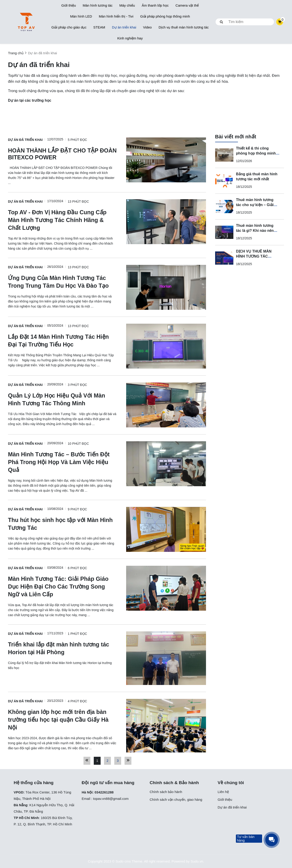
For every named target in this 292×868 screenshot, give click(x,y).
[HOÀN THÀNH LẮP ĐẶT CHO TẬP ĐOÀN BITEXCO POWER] (63, 154)
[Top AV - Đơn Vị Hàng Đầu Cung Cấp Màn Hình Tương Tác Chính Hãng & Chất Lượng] (63, 220)
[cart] (280, 22)
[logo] (26, 22)
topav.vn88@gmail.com (111, 799)
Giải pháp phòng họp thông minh (165, 16)
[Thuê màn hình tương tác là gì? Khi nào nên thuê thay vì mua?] (224, 232)
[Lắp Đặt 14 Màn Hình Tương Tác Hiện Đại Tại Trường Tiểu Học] (63, 340)
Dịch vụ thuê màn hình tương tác (184, 27)
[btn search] (222, 22)
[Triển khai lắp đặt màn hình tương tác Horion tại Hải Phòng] (63, 648)
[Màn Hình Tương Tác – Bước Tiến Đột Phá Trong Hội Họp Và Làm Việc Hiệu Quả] (63, 462)
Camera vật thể (187, 5)
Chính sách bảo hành (166, 792)
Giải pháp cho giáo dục (69, 27)
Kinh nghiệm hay (130, 38)
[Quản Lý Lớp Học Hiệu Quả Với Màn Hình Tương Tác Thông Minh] (63, 399)
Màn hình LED (81, 16)
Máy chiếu (127, 5)
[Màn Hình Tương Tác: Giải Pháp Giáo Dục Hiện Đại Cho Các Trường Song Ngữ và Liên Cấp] (63, 586)
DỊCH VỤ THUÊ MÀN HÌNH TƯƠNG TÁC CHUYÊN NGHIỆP (254, 256)
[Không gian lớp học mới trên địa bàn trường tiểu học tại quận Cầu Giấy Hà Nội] (63, 719)
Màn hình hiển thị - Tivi (116, 16)
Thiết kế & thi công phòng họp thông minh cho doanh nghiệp (256, 153)
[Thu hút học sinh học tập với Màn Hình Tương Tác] (63, 524)
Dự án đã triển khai (25, 140)
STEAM (99, 27)
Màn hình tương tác (98, 5)
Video (147, 27)
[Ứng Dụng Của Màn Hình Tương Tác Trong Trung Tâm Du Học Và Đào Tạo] (63, 282)
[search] (245, 22)
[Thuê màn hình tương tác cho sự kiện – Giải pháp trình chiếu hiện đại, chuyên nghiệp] (224, 207)
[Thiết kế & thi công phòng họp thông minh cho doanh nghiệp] (224, 155)
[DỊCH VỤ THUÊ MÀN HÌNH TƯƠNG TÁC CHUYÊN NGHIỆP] (224, 258)
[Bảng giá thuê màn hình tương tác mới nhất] (224, 181)
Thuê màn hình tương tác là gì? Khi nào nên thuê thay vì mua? (255, 231)
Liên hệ (223, 792)
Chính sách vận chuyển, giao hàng (176, 800)
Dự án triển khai (124, 27)
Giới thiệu (69, 5)
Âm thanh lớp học (155, 5)
